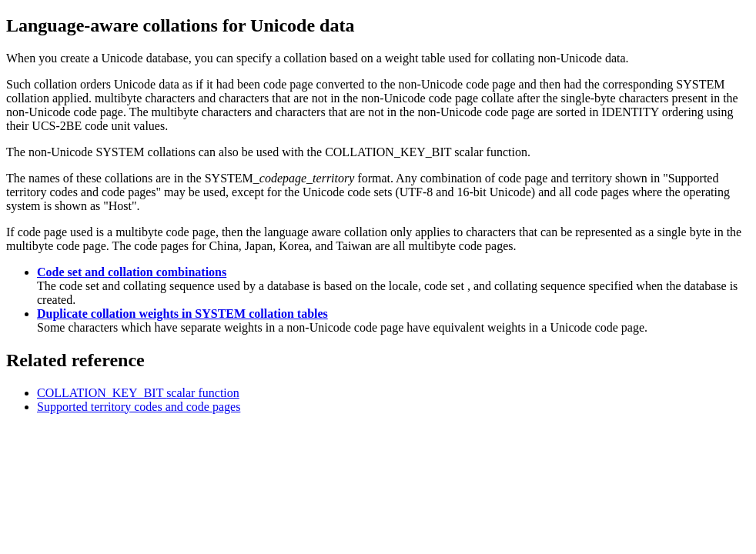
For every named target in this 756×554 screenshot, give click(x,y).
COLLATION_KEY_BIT (138, 393)
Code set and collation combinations (132, 272)
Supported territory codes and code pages (139, 407)
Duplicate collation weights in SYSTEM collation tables (182, 314)
